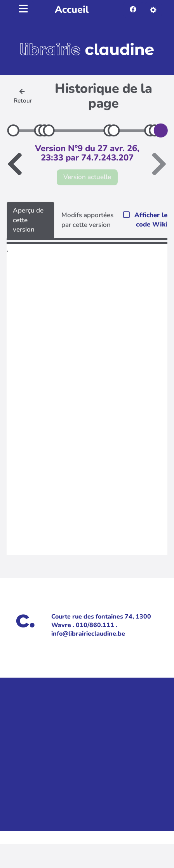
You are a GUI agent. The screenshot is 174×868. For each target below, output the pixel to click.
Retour (23, 97)
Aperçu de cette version (28, 220)
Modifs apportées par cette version (87, 220)
